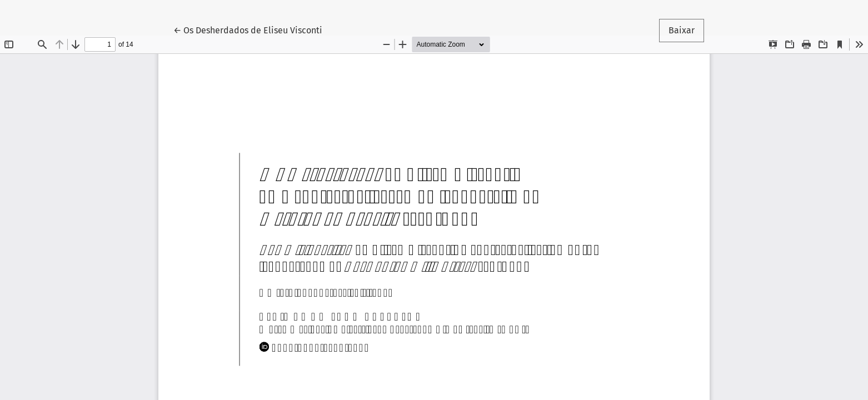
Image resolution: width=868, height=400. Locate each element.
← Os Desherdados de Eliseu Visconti (248, 29)
